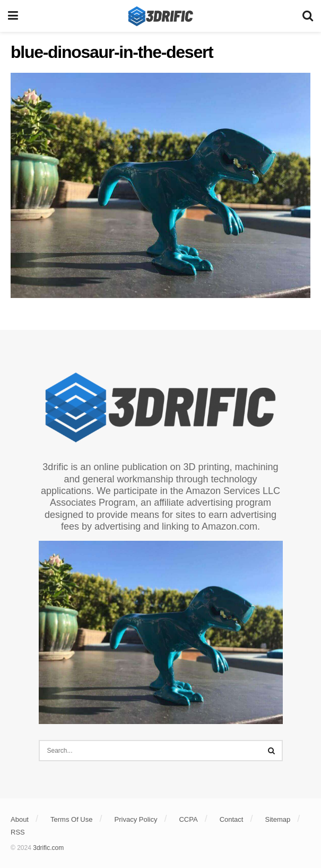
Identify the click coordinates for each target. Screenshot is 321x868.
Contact (232, 819)
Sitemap (278, 819)
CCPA (188, 819)
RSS (18, 832)
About (20, 819)
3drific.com (48, 848)
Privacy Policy (136, 819)
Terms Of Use (71, 819)
